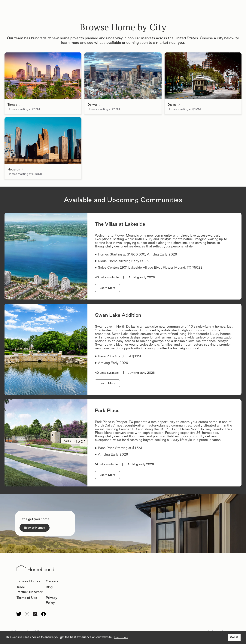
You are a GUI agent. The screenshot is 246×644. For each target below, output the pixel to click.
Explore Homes (28, 581)
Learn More (107, 288)
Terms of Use (27, 598)
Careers (52, 581)
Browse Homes (35, 528)
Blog (49, 587)
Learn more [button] (121, 637)
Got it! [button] (234, 637)
